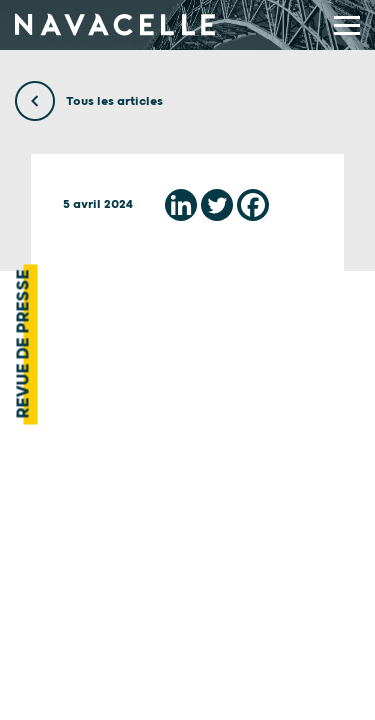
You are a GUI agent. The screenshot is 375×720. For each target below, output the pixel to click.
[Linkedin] (181, 205)
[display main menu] (347, 25)
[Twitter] (217, 205)
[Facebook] (253, 205)
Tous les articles (89, 101)
